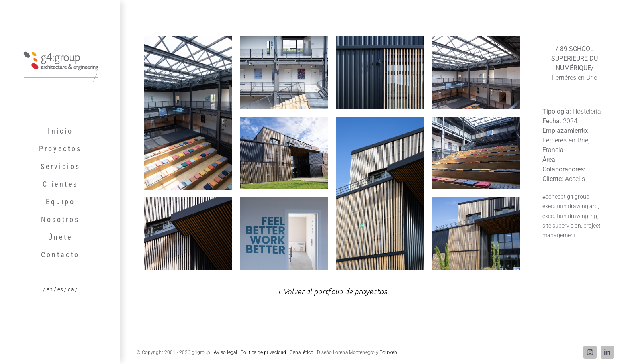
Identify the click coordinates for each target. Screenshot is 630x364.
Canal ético (302, 352)
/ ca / (71, 289)
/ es (59, 289)
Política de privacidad (263, 352)
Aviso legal (225, 352)
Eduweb (388, 352)
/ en (48, 289)
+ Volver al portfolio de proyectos (332, 291)
